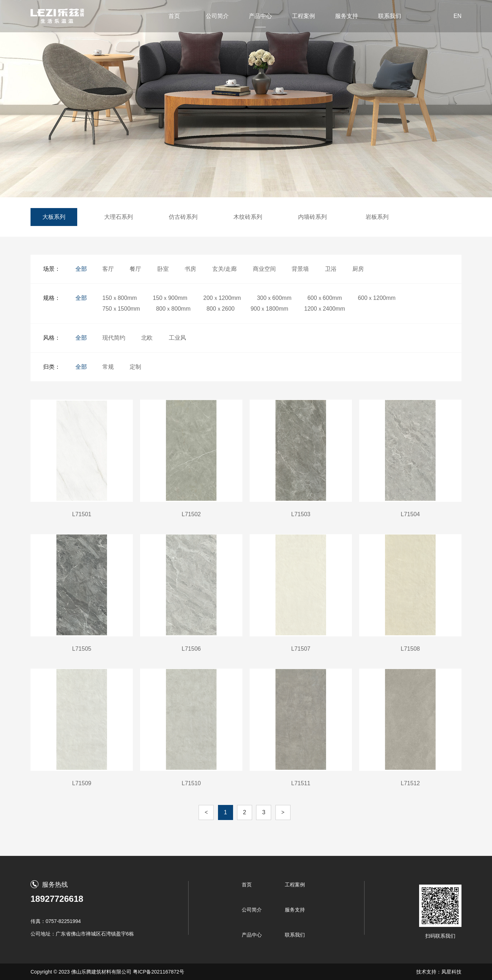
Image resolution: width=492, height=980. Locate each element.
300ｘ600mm (274, 298)
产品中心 (260, 16)
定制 (135, 367)
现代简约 (114, 338)
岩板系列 (377, 217)
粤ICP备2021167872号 (159, 972)
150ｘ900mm (170, 298)
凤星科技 (451, 972)
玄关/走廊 (224, 269)
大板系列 (54, 217)
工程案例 (303, 16)
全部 (81, 269)
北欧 (147, 338)
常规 (108, 367)
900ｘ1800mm (270, 309)
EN (458, 16)
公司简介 (217, 16)
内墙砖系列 (312, 217)
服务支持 (347, 16)
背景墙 (300, 269)
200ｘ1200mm (222, 298)
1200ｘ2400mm (325, 309)
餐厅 (135, 269)
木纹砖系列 (248, 217)
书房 (190, 269)
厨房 (358, 269)
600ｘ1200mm (377, 298)
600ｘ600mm (325, 298)
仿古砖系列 (183, 217)
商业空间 (264, 269)
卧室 (163, 269)
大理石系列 (119, 217)
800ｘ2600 (221, 309)
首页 (174, 16)
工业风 (177, 338)
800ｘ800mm (173, 309)
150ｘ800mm (120, 298)
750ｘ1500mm (121, 309)
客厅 (108, 269)
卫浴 (331, 269)
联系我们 (390, 16)
